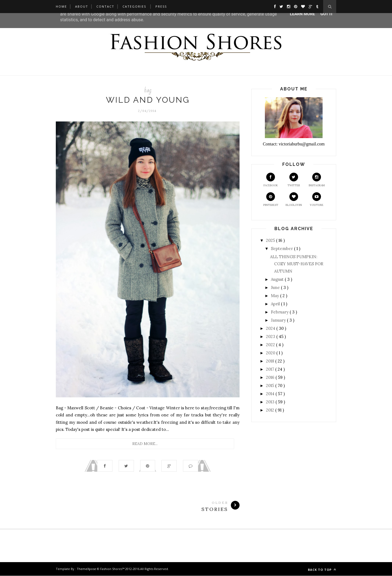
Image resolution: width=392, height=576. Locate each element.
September (282, 249)
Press (161, 6)
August (278, 279)
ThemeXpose (86, 569)
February (280, 312)
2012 (271, 410)
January (279, 320)
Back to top (322, 570)
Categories (134, 6)
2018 (271, 361)
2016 (271, 377)
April (276, 304)
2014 (271, 394)
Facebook (271, 180)
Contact (105, 6)
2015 (271, 385)
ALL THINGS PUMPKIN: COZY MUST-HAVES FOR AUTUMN (297, 264)
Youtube (317, 199)
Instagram (317, 180)
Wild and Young (148, 100)
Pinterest (271, 199)
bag (148, 90)
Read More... (145, 444)
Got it (327, 14)
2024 (271, 328)
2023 (271, 336)
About (82, 6)
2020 (271, 353)
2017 (271, 369)
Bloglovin (294, 199)
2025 (271, 240)
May (275, 296)
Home (61, 6)
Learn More (302, 14)
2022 (271, 345)
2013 (271, 402)
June (276, 287)
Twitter (294, 180)
